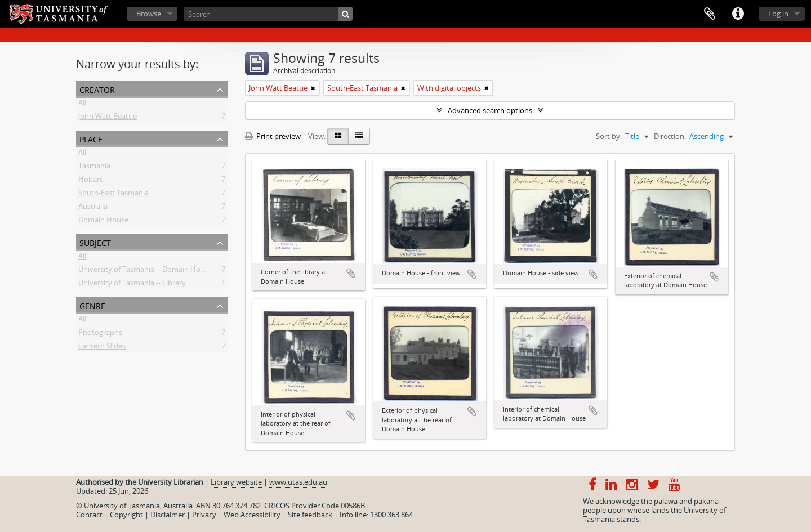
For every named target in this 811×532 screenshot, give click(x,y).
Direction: (670, 136)
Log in (778, 14)
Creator (97, 89)
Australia (93, 208)
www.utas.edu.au (298, 482)
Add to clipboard (351, 273)
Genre (92, 305)
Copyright (126, 515)
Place (91, 138)
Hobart (90, 181)
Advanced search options (490, 110)
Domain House (103, 222)
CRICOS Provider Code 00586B (315, 506)
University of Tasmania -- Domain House (145, 271)
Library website (236, 482)
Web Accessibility (252, 515)
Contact (89, 515)
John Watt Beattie (108, 118)
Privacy (204, 515)
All (82, 105)
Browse (149, 14)
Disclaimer (168, 515)
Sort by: (609, 136)
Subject (95, 242)
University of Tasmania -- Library (132, 285)
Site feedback (310, 515)
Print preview (273, 136)
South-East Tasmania (113, 195)
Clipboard (710, 14)
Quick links (738, 14)
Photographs (100, 334)
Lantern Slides (102, 348)
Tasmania (94, 168)
